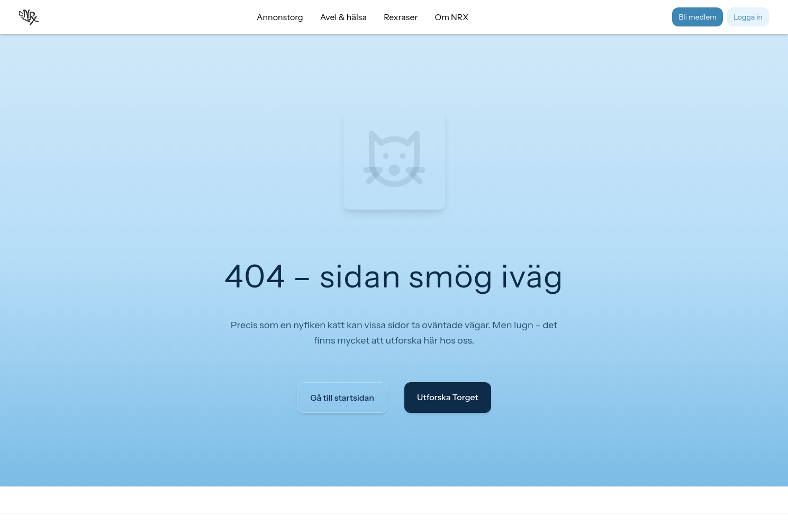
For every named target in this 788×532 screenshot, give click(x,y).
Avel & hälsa (343, 17)
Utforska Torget (448, 397)
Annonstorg (280, 17)
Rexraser (401, 17)
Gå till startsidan (342, 398)
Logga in (748, 17)
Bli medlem (698, 17)
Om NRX (452, 17)
